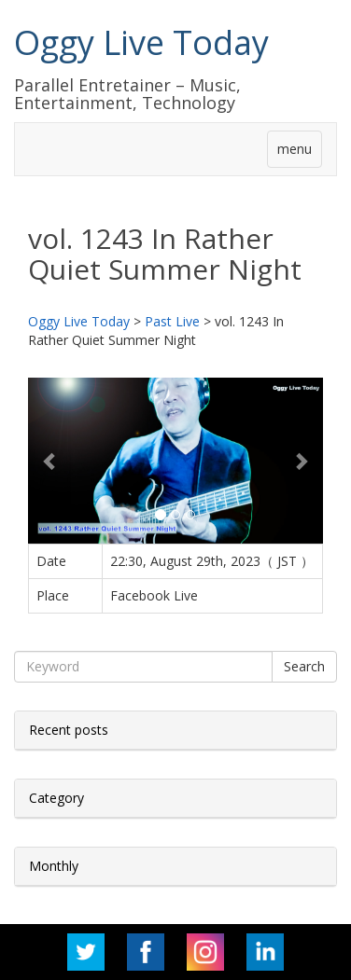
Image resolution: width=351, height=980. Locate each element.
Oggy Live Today (141, 42)
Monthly (54, 866)
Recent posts (69, 730)
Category (56, 798)
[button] (50, 461)
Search (304, 666)
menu (295, 149)
